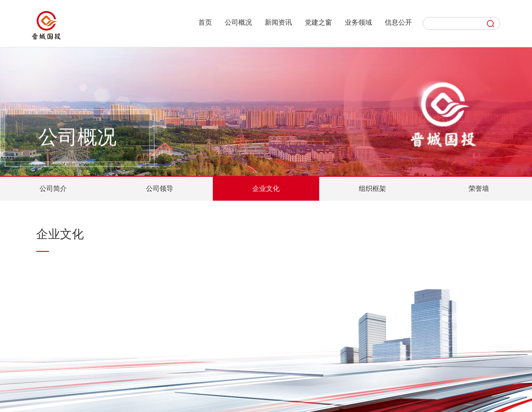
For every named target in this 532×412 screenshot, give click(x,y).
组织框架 (372, 189)
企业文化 (266, 189)
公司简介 (53, 189)
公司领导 (160, 189)
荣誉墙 (479, 189)
